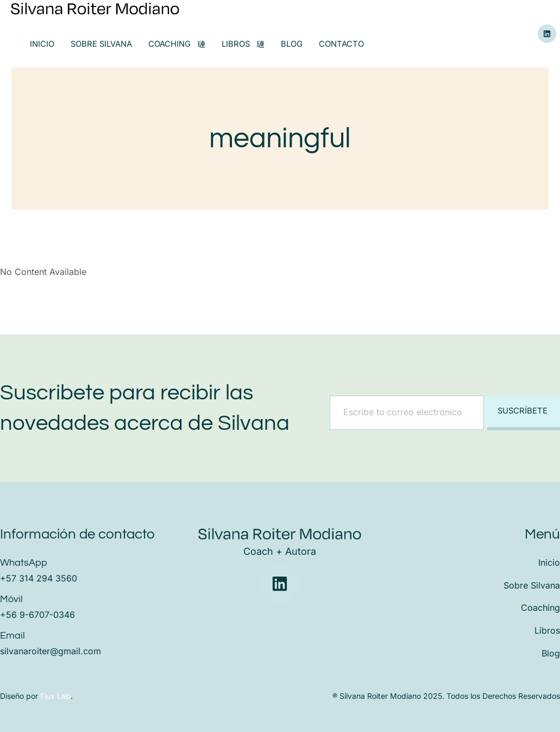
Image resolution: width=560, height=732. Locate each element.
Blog (293, 44)
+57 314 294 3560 (39, 578)
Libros (244, 44)
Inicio (42, 44)
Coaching (178, 44)
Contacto (343, 44)
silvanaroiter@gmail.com (51, 651)
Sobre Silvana (102, 44)
